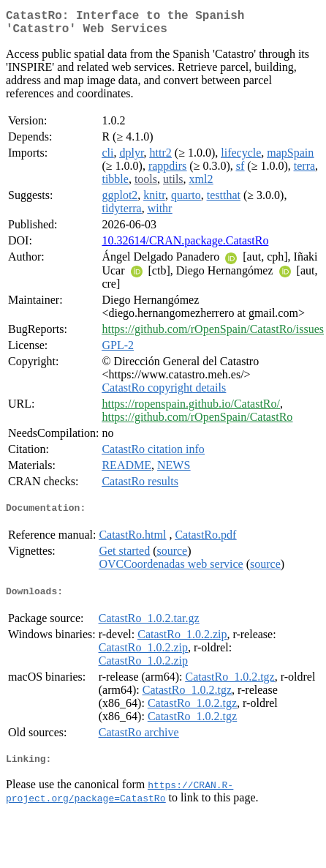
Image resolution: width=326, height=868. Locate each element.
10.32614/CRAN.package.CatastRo (185, 246)
